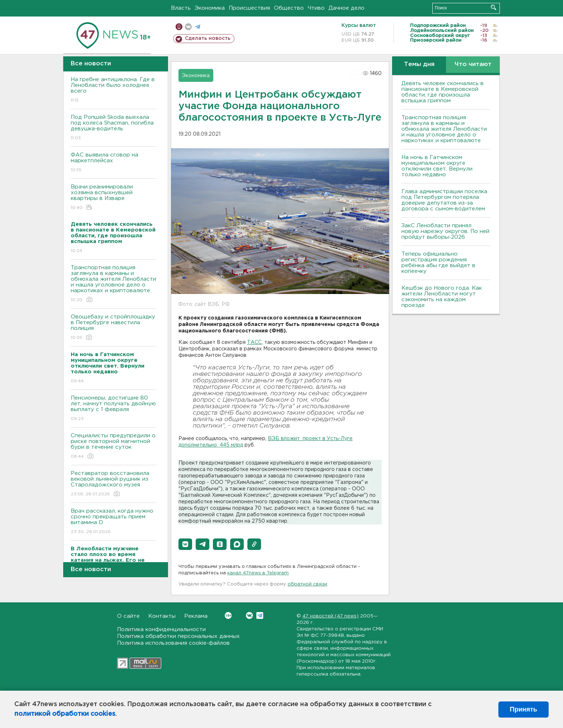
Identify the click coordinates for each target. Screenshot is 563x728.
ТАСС (254, 342)
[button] (185, 544)
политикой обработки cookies (65, 714)
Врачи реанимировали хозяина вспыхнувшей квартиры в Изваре (114, 198)
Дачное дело (346, 8)
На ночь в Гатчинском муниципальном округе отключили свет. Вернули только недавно (437, 166)
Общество (289, 8)
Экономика (210, 8)
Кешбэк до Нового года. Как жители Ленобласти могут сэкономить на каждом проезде (442, 297)
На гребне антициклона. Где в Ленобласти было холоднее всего (114, 90)
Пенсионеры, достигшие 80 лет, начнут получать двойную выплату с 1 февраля (114, 409)
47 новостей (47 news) (331, 616)
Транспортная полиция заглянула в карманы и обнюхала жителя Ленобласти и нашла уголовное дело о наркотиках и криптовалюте (114, 284)
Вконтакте (228, 615)
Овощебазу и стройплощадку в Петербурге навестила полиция (114, 328)
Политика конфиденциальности (161, 629)
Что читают (473, 64)
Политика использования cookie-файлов (173, 643)
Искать (494, 7)
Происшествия (249, 8)
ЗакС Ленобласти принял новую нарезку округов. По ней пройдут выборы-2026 (445, 231)
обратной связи (307, 584)
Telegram (260, 615)
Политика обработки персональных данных (178, 636)
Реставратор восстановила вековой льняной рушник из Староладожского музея (114, 484)
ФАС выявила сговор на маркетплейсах (114, 163)
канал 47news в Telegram (258, 573)
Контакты (162, 616)
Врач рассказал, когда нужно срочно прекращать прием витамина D (114, 522)
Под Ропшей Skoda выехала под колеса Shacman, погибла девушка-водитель (114, 128)
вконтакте (188, 27)
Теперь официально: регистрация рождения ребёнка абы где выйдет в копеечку (438, 263)
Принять (524, 709)
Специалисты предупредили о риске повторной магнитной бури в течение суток (114, 446)
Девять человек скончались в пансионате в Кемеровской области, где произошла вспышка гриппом (443, 92)
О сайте (128, 616)
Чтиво (316, 8)
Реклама (196, 616)
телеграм (198, 27)
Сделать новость (208, 38)
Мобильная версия (179, 27)
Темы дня (419, 64)
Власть (181, 8)
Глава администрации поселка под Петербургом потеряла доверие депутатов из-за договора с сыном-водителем (444, 200)
